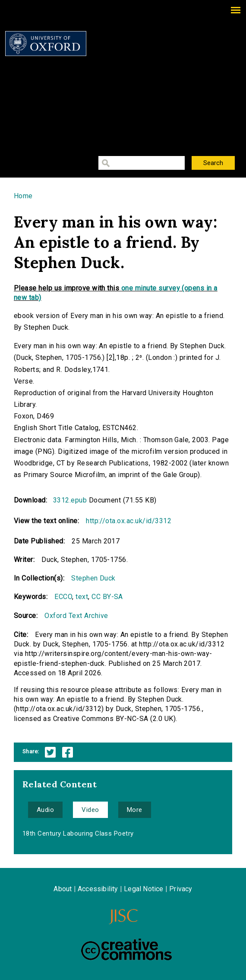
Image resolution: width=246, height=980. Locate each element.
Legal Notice (143, 889)
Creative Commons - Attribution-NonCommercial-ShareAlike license (126, 949)
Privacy (181, 889)
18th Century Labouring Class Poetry (78, 833)
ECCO (63, 597)
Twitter (50, 752)
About (63, 889)
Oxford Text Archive (76, 616)
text (82, 597)
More (135, 810)
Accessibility (98, 889)
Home (23, 196)
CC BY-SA (107, 597)
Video (90, 810)
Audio (45, 810)
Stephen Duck (93, 578)
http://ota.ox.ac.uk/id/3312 (129, 521)
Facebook (68, 752)
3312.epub (70, 500)
